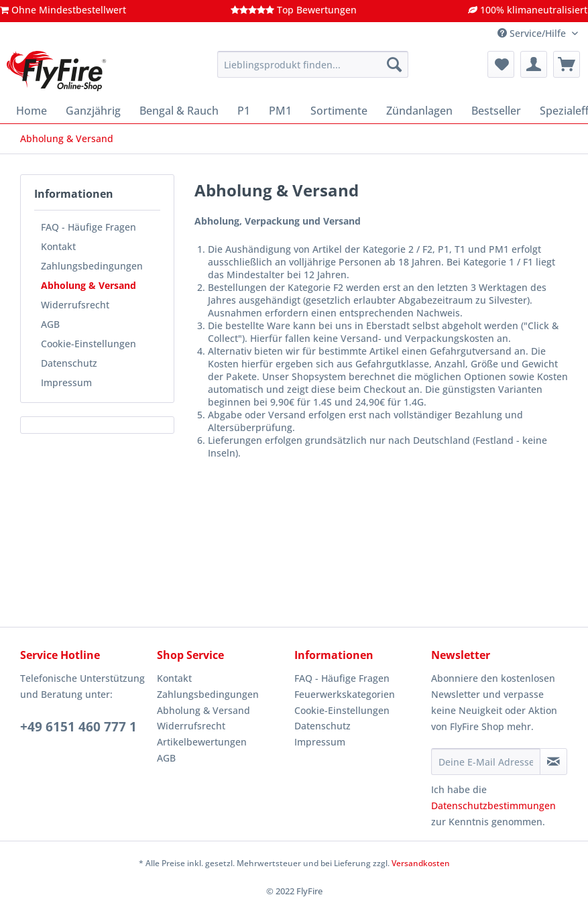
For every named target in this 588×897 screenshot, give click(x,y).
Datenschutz (69, 363)
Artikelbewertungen (202, 742)
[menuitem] (313, 71)
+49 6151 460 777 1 (78, 727)
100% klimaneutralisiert (528, 10)
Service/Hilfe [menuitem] (533, 33)
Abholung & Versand (89, 285)
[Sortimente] (339, 111)
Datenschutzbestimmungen (493, 805)
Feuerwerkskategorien (345, 694)
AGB (50, 324)
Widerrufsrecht (75, 305)
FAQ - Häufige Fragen (89, 227)
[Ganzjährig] (93, 111)
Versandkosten (421, 863)
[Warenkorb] (567, 64)
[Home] (32, 111)
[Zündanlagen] (419, 111)
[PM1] (280, 111)
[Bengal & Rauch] (179, 111)
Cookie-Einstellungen (89, 344)
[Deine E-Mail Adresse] (486, 762)
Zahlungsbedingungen (92, 266)
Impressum (66, 382)
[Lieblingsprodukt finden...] (313, 64)
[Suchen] (394, 64)
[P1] (244, 111)
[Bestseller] (496, 111)
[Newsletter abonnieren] (553, 762)
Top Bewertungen (294, 10)
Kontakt (58, 246)
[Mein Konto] (534, 64)
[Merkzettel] (501, 64)
